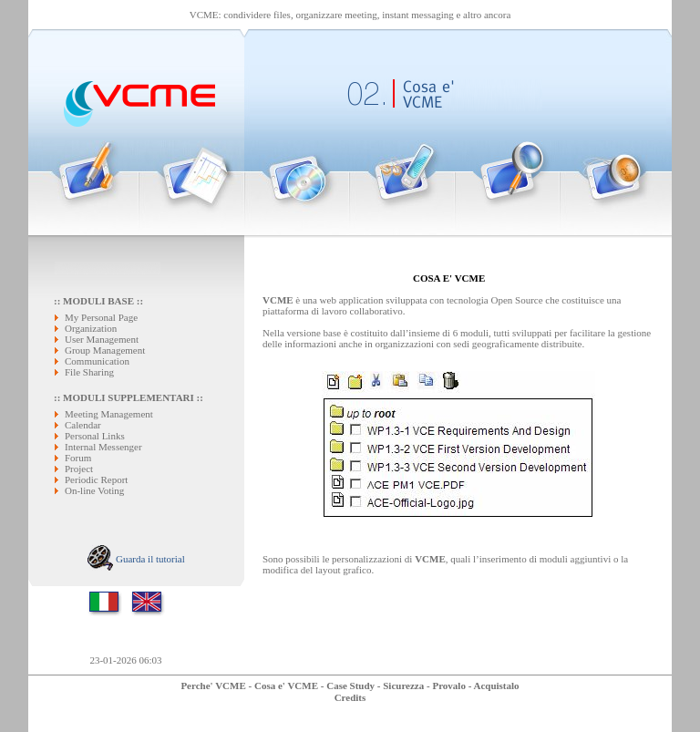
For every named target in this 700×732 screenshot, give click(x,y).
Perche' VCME (213, 686)
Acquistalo (496, 686)
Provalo (448, 686)
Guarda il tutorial (136, 559)
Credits (350, 697)
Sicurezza (403, 686)
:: (58, 397)
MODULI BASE (98, 301)
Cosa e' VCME (286, 686)
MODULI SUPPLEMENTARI (129, 397)
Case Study (350, 686)
